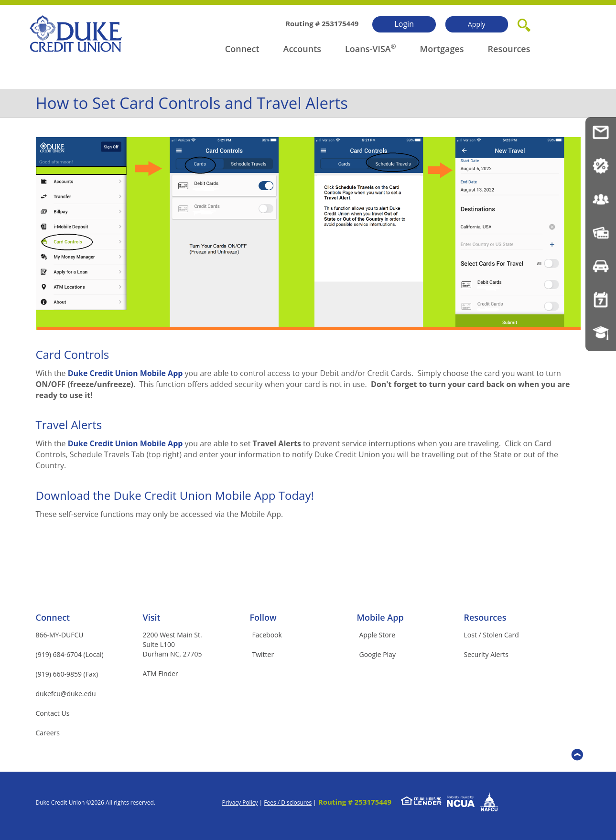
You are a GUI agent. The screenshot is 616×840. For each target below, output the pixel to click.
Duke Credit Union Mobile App (125, 373)
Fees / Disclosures (288, 802)
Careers (48, 733)
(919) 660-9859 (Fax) (67, 674)
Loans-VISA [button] (368, 49)
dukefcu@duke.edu (66, 694)
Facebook (267, 635)
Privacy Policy (240, 802)
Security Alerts (486, 654)
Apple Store (378, 635)
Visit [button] (152, 617)
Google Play (378, 654)
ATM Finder (161, 673)
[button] (524, 23)
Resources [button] (509, 49)
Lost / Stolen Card (492, 635)
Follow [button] (263, 617)
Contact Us (53, 713)
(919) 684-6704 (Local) (70, 654)
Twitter (263, 654)
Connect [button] (242, 49)
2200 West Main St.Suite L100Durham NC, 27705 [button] (173, 644)
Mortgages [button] (442, 49)
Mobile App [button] (380, 617)
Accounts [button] (303, 49)
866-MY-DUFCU (60, 635)
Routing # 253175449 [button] (355, 802)
